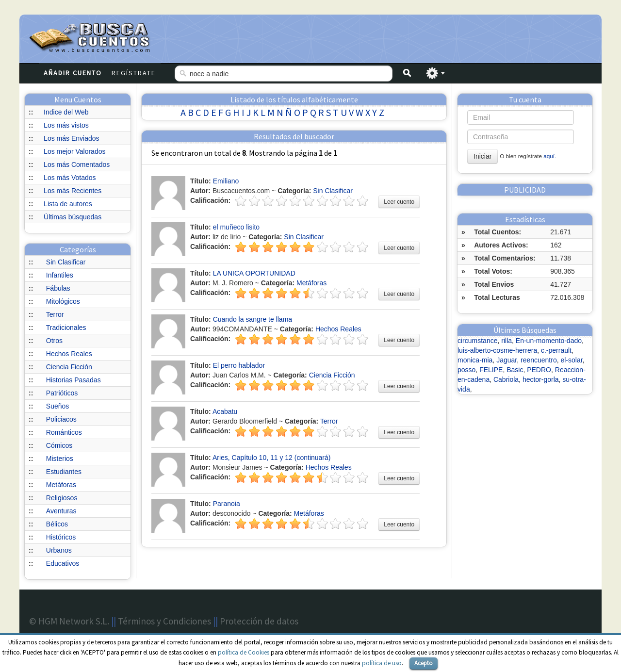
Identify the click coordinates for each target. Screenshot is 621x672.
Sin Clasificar (66, 262)
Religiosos (62, 498)
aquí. (550, 156)
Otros (54, 341)
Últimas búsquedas (73, 217)
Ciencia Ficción (69, 367)
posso (466, 370)
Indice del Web (66, 112)
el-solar (571, 360)
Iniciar (482, 156)
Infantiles (60, 275)
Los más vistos (66, 125)
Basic (515, 370)
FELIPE (491, 370)
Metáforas (61, 485)
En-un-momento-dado (549, 341)
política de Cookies (244, 652)
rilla (507, 341)
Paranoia (227, 504)
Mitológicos (63, 301)
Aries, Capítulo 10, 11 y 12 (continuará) (272, 458)
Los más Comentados (77, 164)
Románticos (64, 432)
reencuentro (539, 360)
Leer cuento (399, 202)
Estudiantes (64, 472)
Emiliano (226, 181)
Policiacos (61, 419)
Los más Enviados (71, 138)
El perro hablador (239, 365)
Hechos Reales (69, 354)
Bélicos (57, 524)
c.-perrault (556, 350)
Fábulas (58, 288)
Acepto (424, 663)
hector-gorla (541, 379)
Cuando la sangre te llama (253, 319)
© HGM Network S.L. (69, 621)
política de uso (382, 663)
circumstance (477, 341)
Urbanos (59, 550)
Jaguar (507, 360)
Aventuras (61, 511)
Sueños (57, 406)
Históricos (61, 537)
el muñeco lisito (237, 227)
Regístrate (134, 73)
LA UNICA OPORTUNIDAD (254, 273)
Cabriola (506, 379)
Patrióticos (62, 393)
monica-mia (475, 360)
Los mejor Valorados (74, 151)
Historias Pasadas (74, 380)
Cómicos (59, 445)
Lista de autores (68, 204)
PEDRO (539, 370)
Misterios (60, 459)
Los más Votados (70, 178)
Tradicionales (66, 328)
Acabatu (225, 411)
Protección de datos (259, 621)
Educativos (63, 563)
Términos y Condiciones (164, 621)
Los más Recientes (73, 191)
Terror (55, 314)
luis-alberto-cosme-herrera (497, 350)
